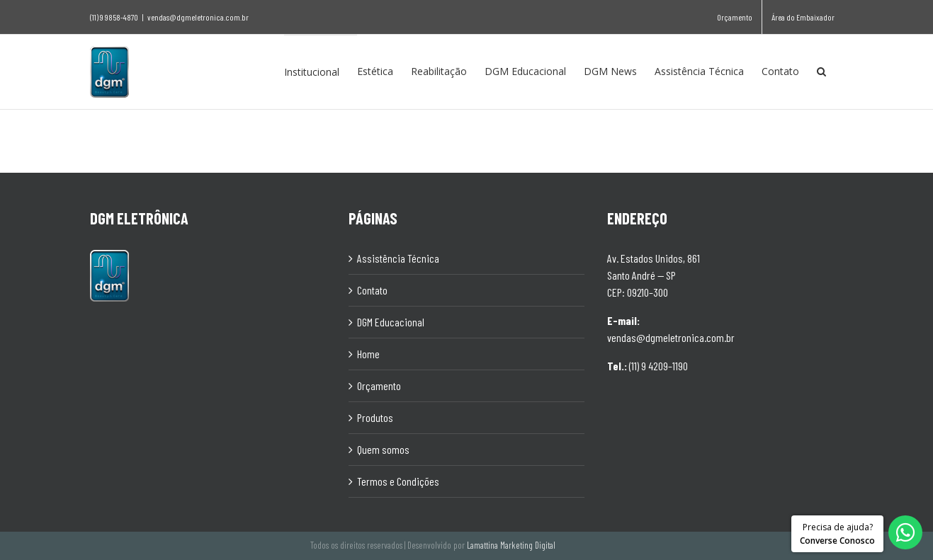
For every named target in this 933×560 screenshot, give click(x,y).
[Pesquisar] (821, 72)
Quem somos (383, 448)
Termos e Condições (398, 480)
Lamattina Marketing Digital (511, 544)
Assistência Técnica (398, 257)
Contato (372, 289)
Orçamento (379, 385)
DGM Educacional (391, 321)
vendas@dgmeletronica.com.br (198, 17)
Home (368, 353)
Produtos (375, 417)
